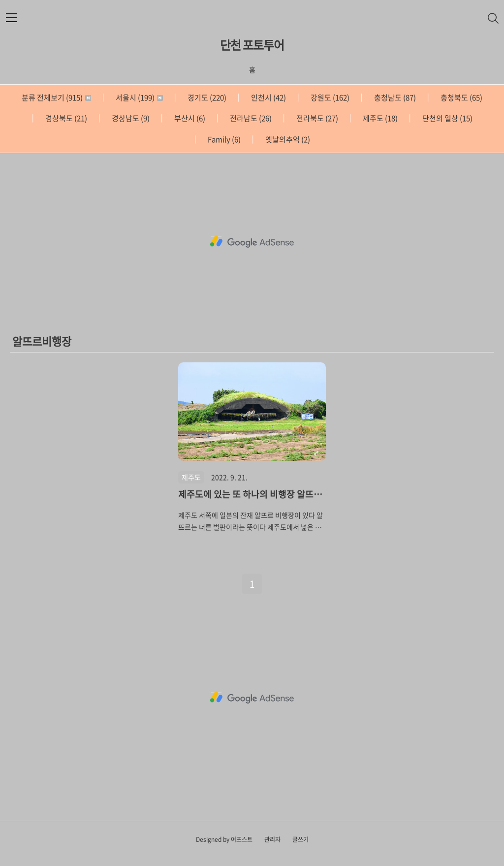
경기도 (206, 97)
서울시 (139, 97)
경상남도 (130, 118)
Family (223, 139)
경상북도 (65, 118)
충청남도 (394, 97)
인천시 (268, 97)
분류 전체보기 (56, 97)
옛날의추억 (287, 139)
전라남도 (250, 118)
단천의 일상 (447, 118)
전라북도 (316, 118)
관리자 (272, 839)
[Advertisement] (252, 242)
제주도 (379, 118)
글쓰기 (300, 839)
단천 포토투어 (252, 45)
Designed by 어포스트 (224, 839)
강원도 (329, 97)
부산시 (189, 118)
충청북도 (461, 97)
